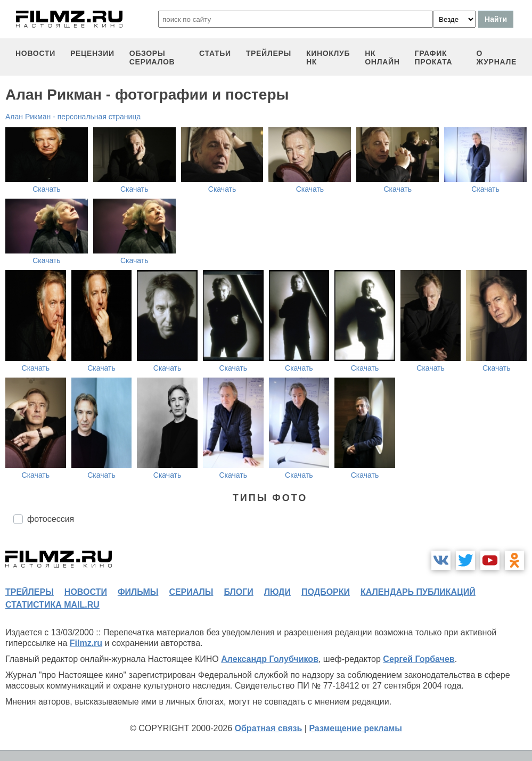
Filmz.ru (86, 643)
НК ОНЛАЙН (382, 58)
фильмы (138, 592)
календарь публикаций (418, 592)
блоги (238, 592)
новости (35, 53)
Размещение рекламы (355, 728)
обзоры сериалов (152, 58)
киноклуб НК (328, 58)
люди (277, 592)
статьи (215, 53)
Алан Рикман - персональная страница (73, 117)
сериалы (191, 592)
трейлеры (269, 53)
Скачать (47, 189)
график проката (434, 58)
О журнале (496, 58)
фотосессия (51, 519)
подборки (326, 592)
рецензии (92, 53)
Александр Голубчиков (270, 659)
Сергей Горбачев (419, 659)
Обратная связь (269, 728)
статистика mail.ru (52, 605)
